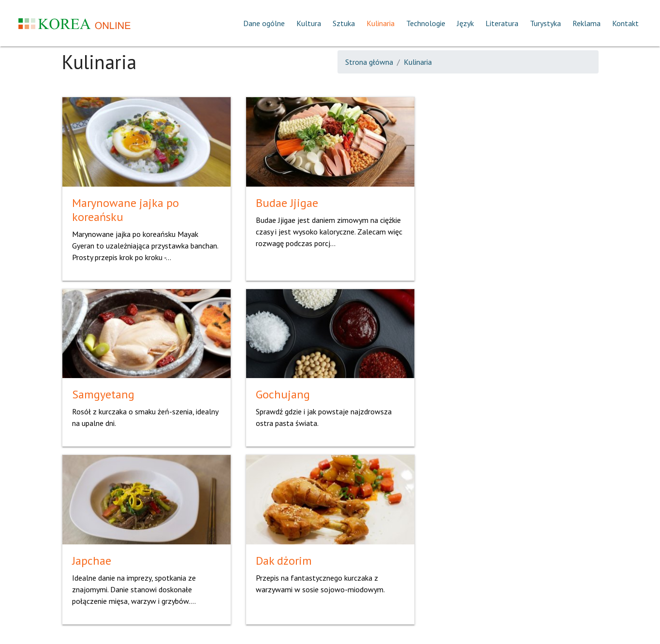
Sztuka (344, 23)
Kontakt (625, 23)
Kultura (309, 23)
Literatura (502, 23)
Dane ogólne (264, 23)
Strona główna (369, 62)
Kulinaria (381, 23)
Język (465, 23)
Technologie (426, 23)
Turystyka (545, 23)
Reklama (587, 23)
